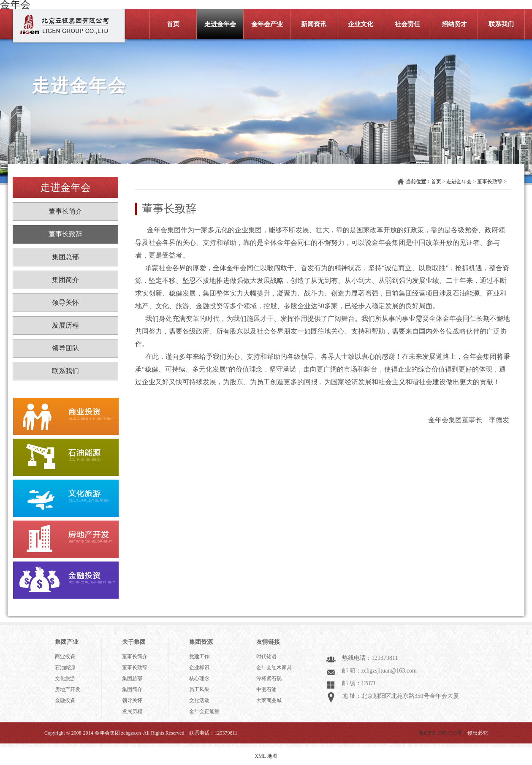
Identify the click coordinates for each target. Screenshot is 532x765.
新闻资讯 (314, 24)
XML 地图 (266, 756)
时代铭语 (266, 656)
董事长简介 (65, 211)
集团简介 (65, 280)
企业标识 (199, 667)
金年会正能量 (204, 711)
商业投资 (65, 656)
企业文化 (361, 24)
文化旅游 (65, 678)
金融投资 (65, 700)
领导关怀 (65, 302)
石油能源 (65, 667)
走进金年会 (220, 24)
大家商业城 (269, 700)
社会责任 (407, 24)
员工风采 (199, 689)
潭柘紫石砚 (269, 678)
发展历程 (65, 325)
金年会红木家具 (274, 667)
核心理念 (199, 678)
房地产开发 (68, 689)
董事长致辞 (65, 234)
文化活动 (199, 700)
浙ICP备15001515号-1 (442, 733)
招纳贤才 (454, 24)
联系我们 (501, 24)
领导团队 (65, 348)
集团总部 (65, 257)
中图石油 (266, 689)
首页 (173, 24)
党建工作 (199, 656)
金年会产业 (267, 24)
